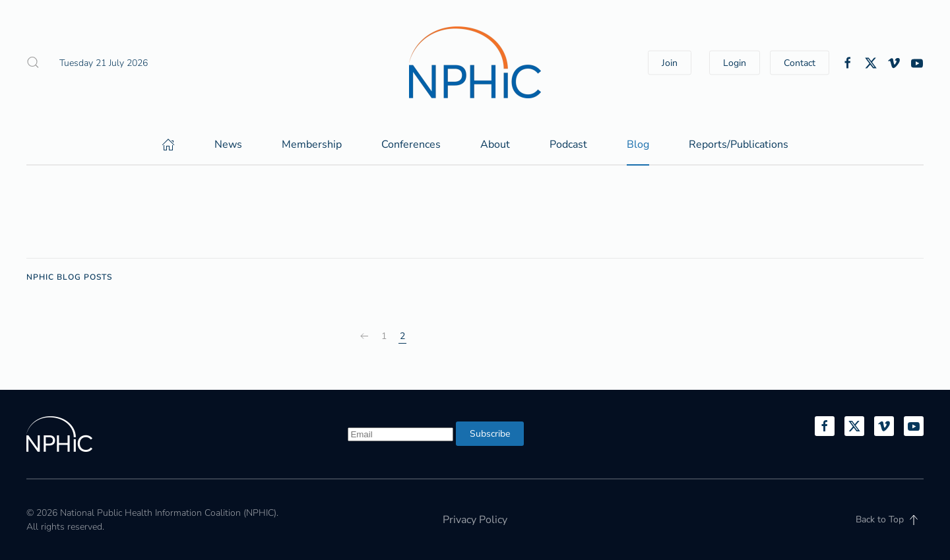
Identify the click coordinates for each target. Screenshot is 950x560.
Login (735, 62)
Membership (312, 144)
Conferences (411, 144)
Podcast (568, 144)
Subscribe (490, 434)
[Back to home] (475, 62)
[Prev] (364, 336)
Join (670, 62)
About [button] (495, 144)
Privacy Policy (475, 520)
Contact (800, 62)
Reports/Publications (739, 144)
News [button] (228, 144)
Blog (638, 144)
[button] (33, 63)
